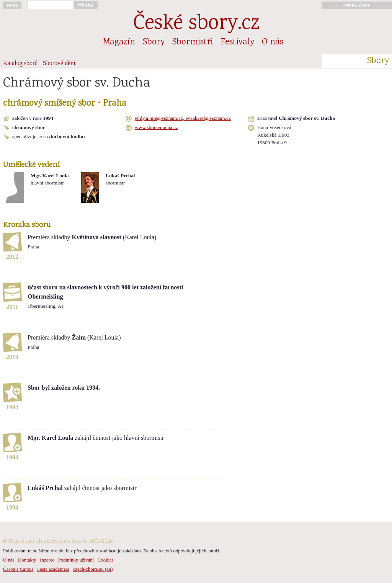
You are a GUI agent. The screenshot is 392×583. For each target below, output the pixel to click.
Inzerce (47, 560)
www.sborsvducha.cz (156, 127)
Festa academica (53, 569)
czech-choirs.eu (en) (93, 569)
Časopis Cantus (18, 569)
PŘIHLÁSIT (357, 6)
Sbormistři (193, 42)
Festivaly (237, 42)
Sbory (154, 42)
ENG (12, 6)
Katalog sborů (20, 63)
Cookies (106, 560)
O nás (273, 42)
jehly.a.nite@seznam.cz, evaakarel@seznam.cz (183, 118)
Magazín (119, 42)
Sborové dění (59, 63)
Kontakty (27, 560)
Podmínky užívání (76, 560)
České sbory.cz (196, 24)
